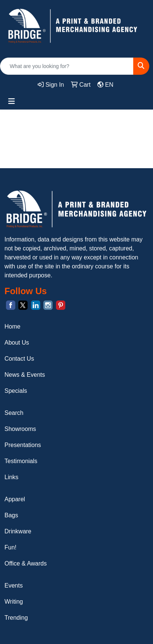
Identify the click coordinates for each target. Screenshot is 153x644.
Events (14, 586)
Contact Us (19, 359)
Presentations (23, 445)
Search (14, 413)
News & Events (25, 375)
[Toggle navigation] (12, 101)
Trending (16, 618)
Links (11, 477)
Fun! (10, 547)
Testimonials (21, 461)
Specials (16, 391)
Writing (14, 602)
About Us (17, 343)
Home (13, 326)
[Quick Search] (67, 66)
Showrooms (20, 429)
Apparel (15, 499)
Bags (11, 515)
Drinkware (18, 531)
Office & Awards (26, 563)
